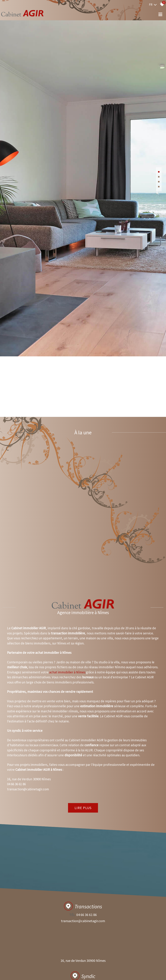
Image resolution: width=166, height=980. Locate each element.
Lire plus (83, 939)
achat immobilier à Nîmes (67, 803)
